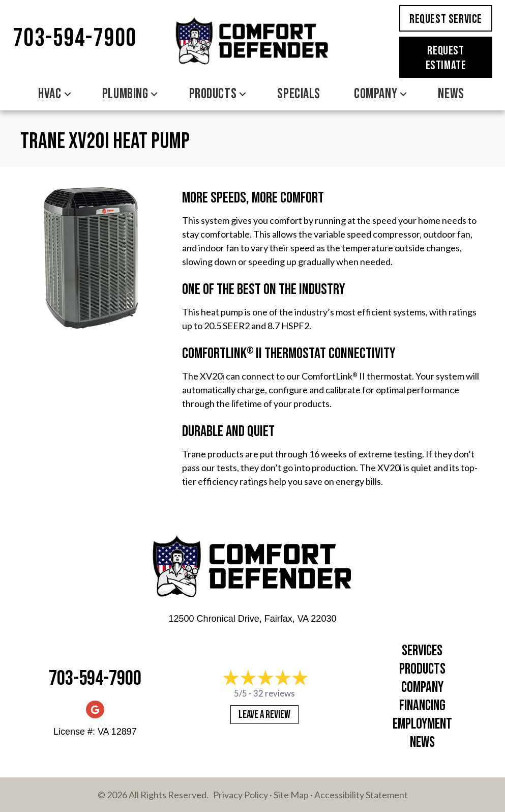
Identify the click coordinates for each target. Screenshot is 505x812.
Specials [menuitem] (299, 94)
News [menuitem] (451, 94)
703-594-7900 (75, 38)
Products (422, 669)
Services (422, 651)
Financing (422, 706)
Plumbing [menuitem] (125, 94)
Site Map (291, 795)
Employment (422, 724)
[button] (68, 94)
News (422, 743)
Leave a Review (264, 715)
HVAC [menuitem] (50, 94)
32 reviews (274, 693)
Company (422, 688)
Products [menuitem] (213, 94)
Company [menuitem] (376, 94)
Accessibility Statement (361, 795)
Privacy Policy (241, 795)
